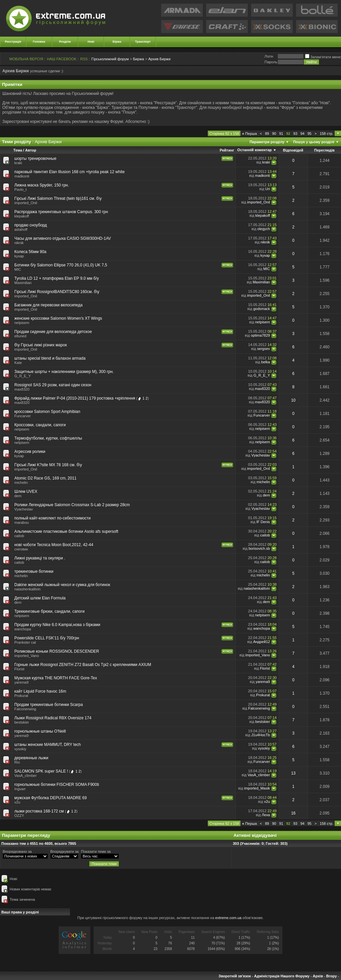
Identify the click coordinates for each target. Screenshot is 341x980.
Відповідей (293, 150)
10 (293, 400)
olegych (264, 229)
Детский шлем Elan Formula (40, 598)
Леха (266, 815)
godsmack (261, 309)
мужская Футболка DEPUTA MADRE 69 (50, 798)
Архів (318, 976)
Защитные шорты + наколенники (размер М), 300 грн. (64, 372)
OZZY (19, 816)
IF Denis (263, 522)
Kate (18, 363)
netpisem (22, 323)
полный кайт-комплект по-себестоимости (52, 518)
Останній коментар (255, 150)
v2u (17, 802)
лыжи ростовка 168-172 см (39, 811)
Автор (30, 150)
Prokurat (21, 696)
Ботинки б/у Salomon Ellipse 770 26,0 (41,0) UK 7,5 (61, 265)
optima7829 (260, 335)
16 (293, 813)
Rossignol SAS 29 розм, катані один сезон (53, 385)
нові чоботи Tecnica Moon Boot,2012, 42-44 (54, 545)
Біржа (117, 42)
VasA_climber (25, 776)
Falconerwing (25, 709)
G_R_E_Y (23, 376)
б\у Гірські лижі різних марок (41, 345)
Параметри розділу (267, 142)
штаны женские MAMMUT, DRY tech (48, 745)
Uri (268, 189)
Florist (19, 669)
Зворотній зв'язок (235, 976)
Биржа (138, 59)
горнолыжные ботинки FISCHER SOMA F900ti (57, 785)
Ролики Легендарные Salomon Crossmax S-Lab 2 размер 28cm (72, 505)
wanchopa (23, 629)
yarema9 (21, 682)
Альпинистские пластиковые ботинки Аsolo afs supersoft (66, 531)
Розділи (65, 42)
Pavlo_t (20, 189)
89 (267, 134)
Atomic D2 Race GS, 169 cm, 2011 (45, 478)
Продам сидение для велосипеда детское (53, 332)
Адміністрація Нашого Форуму (282, 976)
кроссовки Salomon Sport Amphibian (47, 412)
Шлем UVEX (26, 491)
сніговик (21, 549)
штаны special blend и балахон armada (50, 358)
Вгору (331, 976)
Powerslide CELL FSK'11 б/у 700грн (47, 638)
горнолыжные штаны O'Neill (40, 731)
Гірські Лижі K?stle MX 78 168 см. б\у (48, 465)
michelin (21, 483)
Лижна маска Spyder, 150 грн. (42, 185)
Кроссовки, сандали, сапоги (40, 425)
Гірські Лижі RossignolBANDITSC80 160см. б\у (57, 292)
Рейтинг (227, 150)
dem (18, 496)
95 (309, 134)
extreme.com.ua (228, 918)
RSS (84, 59)
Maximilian (23, 283)
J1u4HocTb (260, 735)
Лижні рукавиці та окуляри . (40, 558)
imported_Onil (26, 203)
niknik (19, 243)
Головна (39, 42)
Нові (91, 42)
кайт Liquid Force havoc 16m (40, 691)
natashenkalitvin (27, 589)
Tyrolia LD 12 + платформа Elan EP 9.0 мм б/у (57, 278)
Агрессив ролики (30, 452)
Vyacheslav (261, 455)
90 (274, 134)
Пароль (271, 62)
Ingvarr (20, 789)
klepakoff (22, 216)
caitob (19, 536)
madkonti (22, 176)
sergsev (264, 349)
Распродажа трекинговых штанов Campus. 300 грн (61, 212)
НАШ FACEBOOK (62, 59)
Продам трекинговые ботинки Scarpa (49, 705)
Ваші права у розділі (20, 912)
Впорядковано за (17, 851)
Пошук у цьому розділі (314, 142)
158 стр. (327, 134)
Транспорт (143, 42)
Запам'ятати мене (323, 57)
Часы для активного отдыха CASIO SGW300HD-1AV (63, 238)
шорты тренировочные (35, 159)
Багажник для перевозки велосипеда (48, 305)
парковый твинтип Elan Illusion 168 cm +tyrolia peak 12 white (69, 172)
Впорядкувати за (64, 851)
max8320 (22, 389)
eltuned (20, 336)
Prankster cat (25, 642)
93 (295, 134)
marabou (21, 522)
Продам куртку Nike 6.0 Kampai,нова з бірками (57, 625)
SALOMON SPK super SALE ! (41, 771)
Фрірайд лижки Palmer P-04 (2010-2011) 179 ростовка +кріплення (75, 398)
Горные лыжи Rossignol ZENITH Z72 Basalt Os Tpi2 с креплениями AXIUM (83, 665)
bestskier (22, 722)
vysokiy (20, 749)
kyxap (19, 256)
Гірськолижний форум (110, 59)
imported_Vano (27, 656)
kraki (18, 163)
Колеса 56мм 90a (30, 252)
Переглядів (324, 150)
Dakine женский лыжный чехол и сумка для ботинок (62, 585)
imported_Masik (257, 788)
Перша (249, 134)
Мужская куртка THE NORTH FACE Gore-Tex (56, 678)
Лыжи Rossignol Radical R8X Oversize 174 (53, 718)
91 (281, 134)
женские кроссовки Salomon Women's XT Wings (58, 318)
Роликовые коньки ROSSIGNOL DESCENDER (57, 651)
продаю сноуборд (31, 225)
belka (265, 362)
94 (302, 134)
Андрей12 (261, 642)
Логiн (269, 56)
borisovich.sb (259, 548)
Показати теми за (96, 851)
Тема (18, 150)
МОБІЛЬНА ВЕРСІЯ (26, 59)
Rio (17, 762)
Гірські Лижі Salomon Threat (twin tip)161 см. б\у (58, 198)
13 (293, 773)
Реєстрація (13, 42)
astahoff (21, 229)
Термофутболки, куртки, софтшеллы (48, 438)
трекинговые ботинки (34, 571)
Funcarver (23, 416)
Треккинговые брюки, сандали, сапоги (49, 611)
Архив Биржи (159, 59)
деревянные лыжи (31, 758)
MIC (18, 269)
